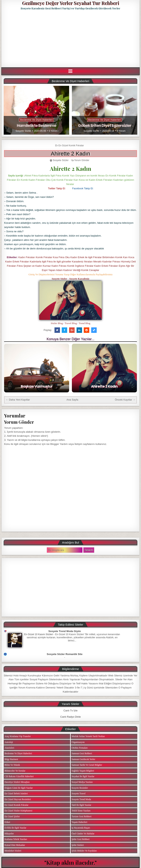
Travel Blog (71, 323)
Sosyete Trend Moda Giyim (65, 631)
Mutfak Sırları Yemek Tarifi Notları (88, 736)
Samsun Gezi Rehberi (82, 753)
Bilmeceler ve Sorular (15, 771)
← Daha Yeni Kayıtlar (18, 400)
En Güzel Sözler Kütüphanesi (18, 811)
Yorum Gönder (82, 160)
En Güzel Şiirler (12, 816)
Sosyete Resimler (80, 788)
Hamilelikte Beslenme (37, 125)
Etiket (7, 822)
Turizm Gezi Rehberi (81, 816)
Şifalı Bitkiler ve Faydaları (84, 851)
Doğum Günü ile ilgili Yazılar (19, 788)
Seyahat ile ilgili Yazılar (83, 776)
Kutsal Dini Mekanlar (15, 845)
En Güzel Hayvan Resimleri (18, 799)
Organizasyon (78, 742)
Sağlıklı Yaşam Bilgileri (83, 771)
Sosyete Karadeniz (79, 279)
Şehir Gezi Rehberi (80, 839)
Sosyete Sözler (23, 131)
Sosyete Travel (78, 793)
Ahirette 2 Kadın (71, 154)
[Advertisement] (71, 39)
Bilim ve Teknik (12, 765)
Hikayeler (9, 834)
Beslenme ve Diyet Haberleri (36, 120)
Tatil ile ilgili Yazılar (81, 805)
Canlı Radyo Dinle (71, 717)
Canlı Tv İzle (70, 711)
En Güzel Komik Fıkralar (71, 146)
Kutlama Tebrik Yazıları (16, 839)
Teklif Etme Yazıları (81, 811)
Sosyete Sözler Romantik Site (65, 654)
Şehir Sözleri (78, 845)
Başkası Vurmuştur (37, 386)
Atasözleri (9, 748)
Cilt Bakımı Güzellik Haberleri (19, 776)
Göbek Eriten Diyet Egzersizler (105, 125)
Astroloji (9, 742)
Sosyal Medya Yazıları (82, 782)
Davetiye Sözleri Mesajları (17, 782)
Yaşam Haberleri (79, 822)
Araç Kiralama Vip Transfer (18, 736)
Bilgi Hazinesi (11, 759)
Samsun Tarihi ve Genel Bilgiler (87, 765)
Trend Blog (84, 323)
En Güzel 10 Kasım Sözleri (39, 634)
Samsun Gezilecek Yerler (83, 759)
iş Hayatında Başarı (81, 828)
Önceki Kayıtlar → (125, 400)
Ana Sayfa (72, 400)
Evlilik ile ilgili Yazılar (15, 828)
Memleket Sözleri (13, 851)
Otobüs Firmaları (79, 748)
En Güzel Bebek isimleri (16, 793)
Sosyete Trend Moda (81, 799)
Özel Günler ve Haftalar (83, 834)
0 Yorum (53, 131)
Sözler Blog (57, 323)
